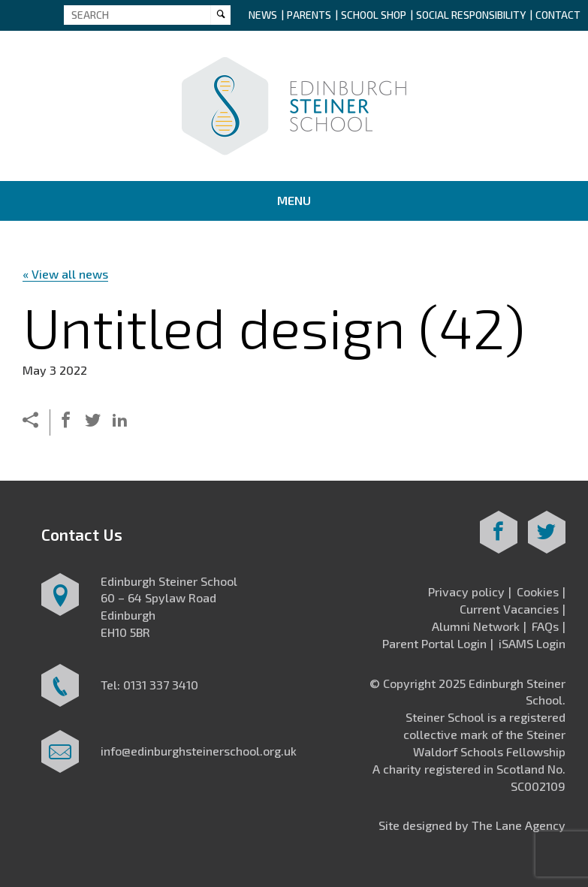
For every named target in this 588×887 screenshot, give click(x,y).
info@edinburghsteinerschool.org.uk (199, 751)
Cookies (538, 591)
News (263, 15)
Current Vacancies (509, 609)
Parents (309, 15)
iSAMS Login (532, 643)
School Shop (374, 15)
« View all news (65, 274)
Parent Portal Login (434, 643)
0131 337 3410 (161, 685)
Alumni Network (476, 626)
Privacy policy (466, 591)
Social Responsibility (471, 15)
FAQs (545, 626)
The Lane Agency (519, 825)
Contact (558, 15)
